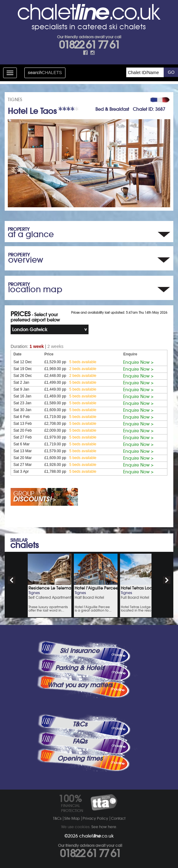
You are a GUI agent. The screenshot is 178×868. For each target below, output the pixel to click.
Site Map (72, 818)
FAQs (80, 741)
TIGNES (15, 100)
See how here (104, 827)
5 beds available (83, 362)
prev (12, 580)
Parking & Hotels (80, 668)
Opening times (80, 758)
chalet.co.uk (96, 836)
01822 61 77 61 (89, 45)
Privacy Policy (95, 818)
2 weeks (55, 346)
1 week (37, 346)
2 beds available (83, 369)
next (167, 580)
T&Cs (80, 724)
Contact (118, 818)
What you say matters (80, 685)
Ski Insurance (80, 651)
